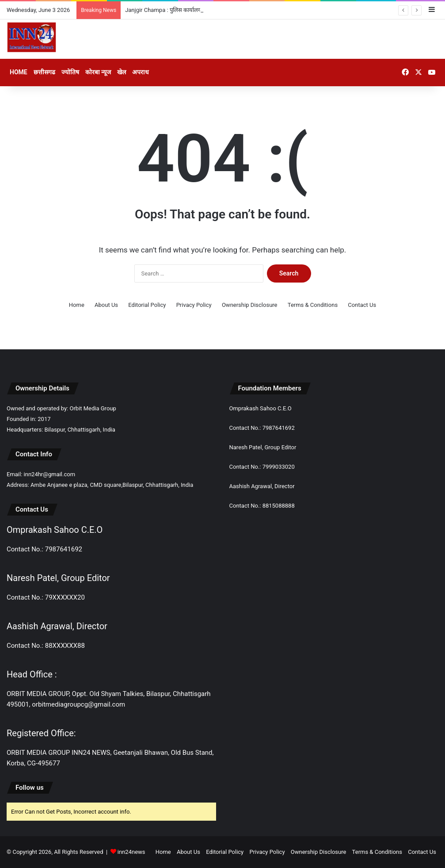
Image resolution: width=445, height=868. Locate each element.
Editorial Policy (147, 305)
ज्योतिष (70, 72)
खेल (122, 72)
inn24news (131, 852)
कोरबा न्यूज (98, 72)
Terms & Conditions (313, 305)
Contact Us (362, 305)
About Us (106, 305)
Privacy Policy (194, 305)
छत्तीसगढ (44, 72)
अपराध (141, 72)
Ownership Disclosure (250, 305)
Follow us (30, 788)
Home (19, 72)
